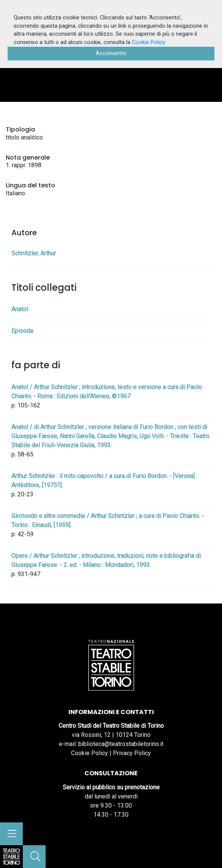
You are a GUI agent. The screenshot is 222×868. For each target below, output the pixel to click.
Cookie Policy (90, 753)
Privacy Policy (132, 753)
